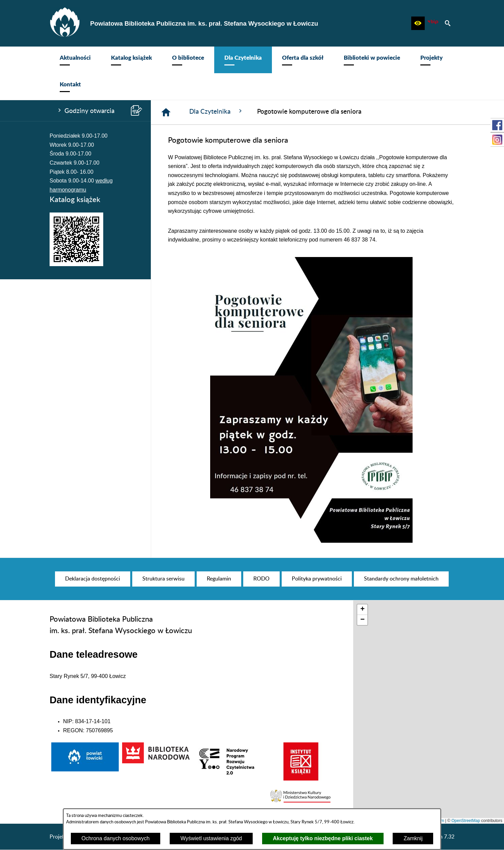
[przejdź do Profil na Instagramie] (497, 140)
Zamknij (413, 838)
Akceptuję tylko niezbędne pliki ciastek (323, 838)
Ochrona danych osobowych (116, 838)
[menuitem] (75, 60)
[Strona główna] (166, 112)
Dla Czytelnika (216, 111)
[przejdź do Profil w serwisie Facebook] (497, 125)
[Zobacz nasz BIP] (433, 23)
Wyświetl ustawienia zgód (211, 838)
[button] (418, 23)
